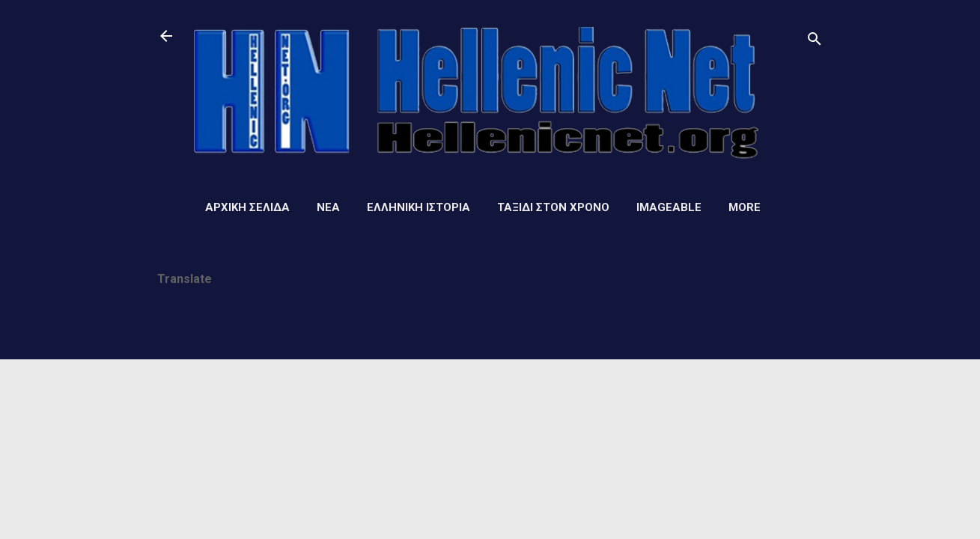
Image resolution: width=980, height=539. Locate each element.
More (745, 207)
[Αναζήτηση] (815, 41)
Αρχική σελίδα (247, 207)
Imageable (669, 207)
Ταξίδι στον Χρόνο (553, 207)
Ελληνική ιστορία (419, 207)
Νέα (328, 207)
